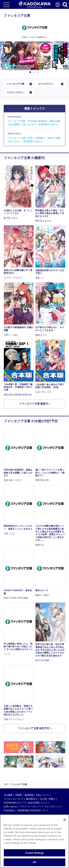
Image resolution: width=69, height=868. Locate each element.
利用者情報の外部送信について (33, 810)
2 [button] (35, 72)
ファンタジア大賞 (15, 84)
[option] (34, 56)
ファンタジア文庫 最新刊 (34, 404)
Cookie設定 (9, 810)
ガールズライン (46, 84)
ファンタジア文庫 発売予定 (34, 728)
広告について (43, 795)
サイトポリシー (52, 807)
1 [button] (31, 72)
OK (35, 864)
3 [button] (38, 72)
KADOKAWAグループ (14, 803)
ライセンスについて (14, 799)
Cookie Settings (34, 854)
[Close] (65, 821)
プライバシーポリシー (31, 807)
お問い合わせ (10, 807)
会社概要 (8, 795)
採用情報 (29, 795)
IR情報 (18, 795)
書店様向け (32, 799)
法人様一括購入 (48, 799)
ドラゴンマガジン (15, 92)
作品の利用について (38, 803)
